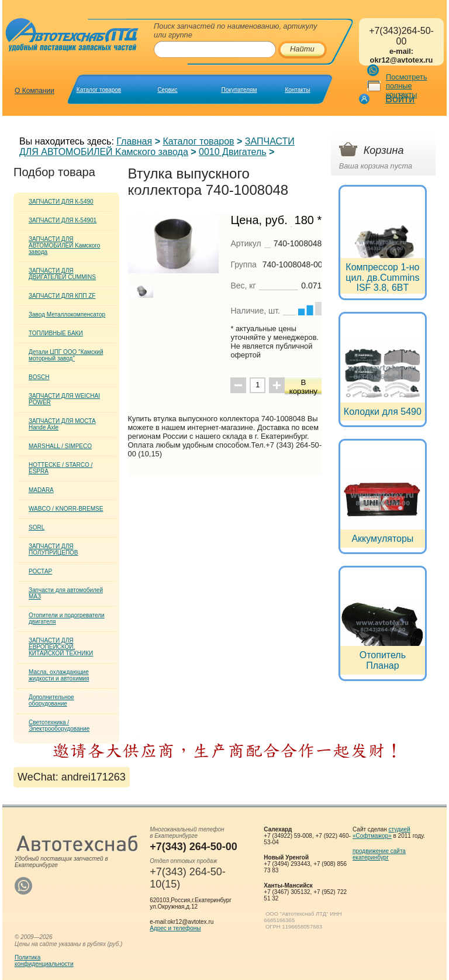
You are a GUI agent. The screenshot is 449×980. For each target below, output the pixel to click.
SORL (37, 527)
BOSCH (39, 377)
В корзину (303, 387)
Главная (134, 141)
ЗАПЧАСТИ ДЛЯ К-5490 (61, 202)
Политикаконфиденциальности (44, 961)
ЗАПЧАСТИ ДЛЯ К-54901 (63, 220)
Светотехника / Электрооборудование (59, 725)
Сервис (167, 90)
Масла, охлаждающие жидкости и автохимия (59, 675)
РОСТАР (40, 571)
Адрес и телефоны (175, 928)
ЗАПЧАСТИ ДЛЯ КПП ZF (62, 296)
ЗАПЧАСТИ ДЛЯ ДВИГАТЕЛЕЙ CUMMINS (62, 274)
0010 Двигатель (233, 152)
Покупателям (239, 90)
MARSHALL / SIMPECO (60, 446)
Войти (400, 99)
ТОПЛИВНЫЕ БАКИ (56, 333)
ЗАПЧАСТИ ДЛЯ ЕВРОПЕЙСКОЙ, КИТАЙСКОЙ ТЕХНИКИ (61, 647)
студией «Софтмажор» (381, 833)
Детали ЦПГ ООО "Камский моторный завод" (66, 355)
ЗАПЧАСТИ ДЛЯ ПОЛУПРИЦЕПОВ (53, 549)
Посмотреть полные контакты (407, 86)
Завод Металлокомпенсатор (67, 314)
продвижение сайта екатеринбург (379, 854)
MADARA (41, 490)
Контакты (297, 90)
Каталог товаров (99, 90)
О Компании (34, 91)
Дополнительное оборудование (51, 700)
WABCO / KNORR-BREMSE (66, 509)
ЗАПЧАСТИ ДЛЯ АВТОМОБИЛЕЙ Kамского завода (157, 147)
